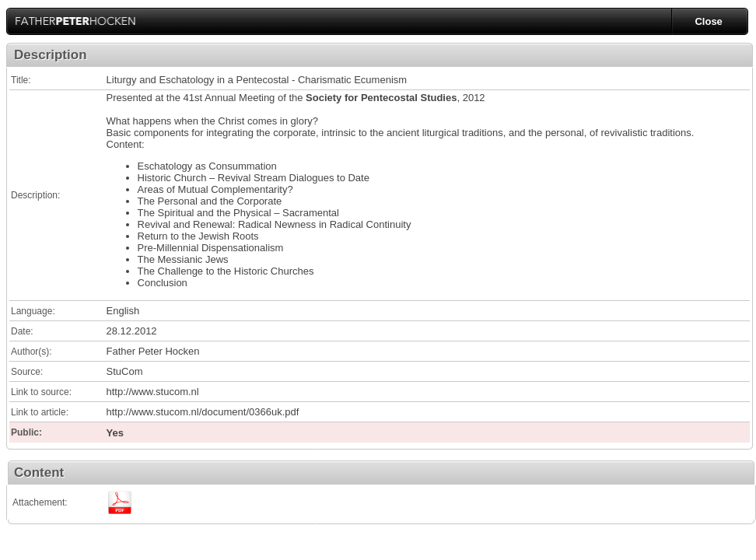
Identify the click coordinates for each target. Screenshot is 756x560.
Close (708, 21)
